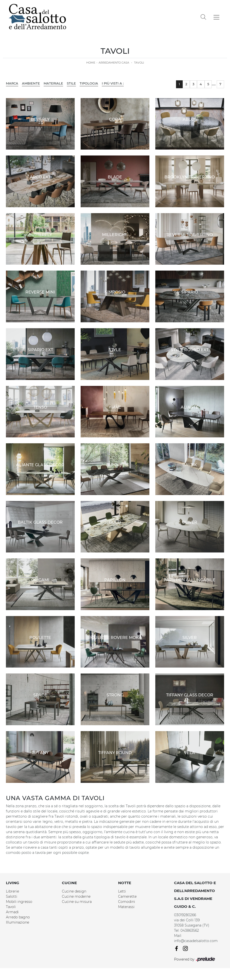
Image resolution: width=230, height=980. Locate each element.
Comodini (127, 902)
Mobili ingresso (19, 902)
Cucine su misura (77, 902)
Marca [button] (12, 83)
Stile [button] (71, 83)
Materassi (126, 907)
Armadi (12, 912)
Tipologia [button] (89, 83)
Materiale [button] (53, 83)
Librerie (12, 891)
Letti (122, 891)
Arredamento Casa (114, 63)
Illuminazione (18, 922)
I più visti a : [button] (113, 83)
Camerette (127, 896)
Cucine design (74, 891)
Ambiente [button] (31, 83)
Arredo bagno (18, 917)
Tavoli (139, 63)
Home (91, 63)
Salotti (12, 896)
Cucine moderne (76, 896)
